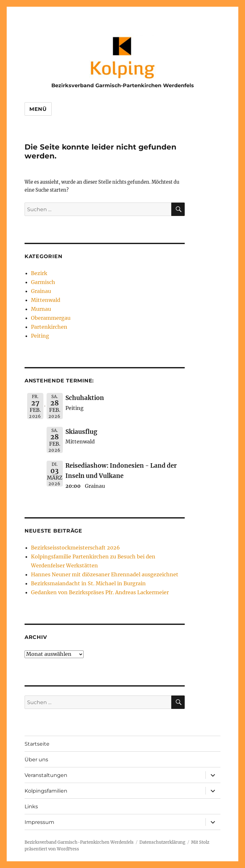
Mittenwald (46, 300)
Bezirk (39, 273)
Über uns (36, 760)
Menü (38, 109)
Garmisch (43, 282)
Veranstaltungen (46, 775)
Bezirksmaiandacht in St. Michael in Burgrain (88, 583)
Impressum (39, 822)
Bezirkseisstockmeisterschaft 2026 (75, 548)
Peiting (40, 336)
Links (31, 807)
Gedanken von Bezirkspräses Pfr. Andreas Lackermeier (100, 592)
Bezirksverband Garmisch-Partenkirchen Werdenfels (123, 85)
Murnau (41, 309)
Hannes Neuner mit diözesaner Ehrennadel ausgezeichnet (105, 574)
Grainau (41, 291)
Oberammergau (51, 318)
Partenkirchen (49, 327)
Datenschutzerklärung (162, 842)
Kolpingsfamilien (46, 791)
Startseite (37, 744)
